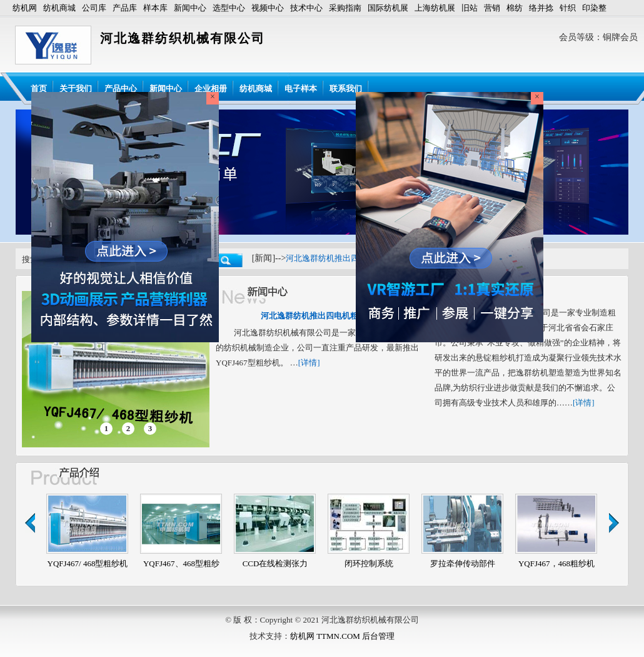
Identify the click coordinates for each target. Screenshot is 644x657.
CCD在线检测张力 (275, 563)
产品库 (125, 8)
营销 (492, 8)
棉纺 (515, 8)
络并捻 (541, 8)
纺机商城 (59, 8)
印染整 (594, 8)
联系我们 (346, 89)
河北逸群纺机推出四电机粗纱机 (343, 258)
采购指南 (345, 8)
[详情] (309, 363)
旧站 (470, 8)
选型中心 (229, 8)
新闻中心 (190, 8)
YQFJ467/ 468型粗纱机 (88, 563)
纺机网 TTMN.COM (325, 636)
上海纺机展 (435, 8)
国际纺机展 (388, 8)
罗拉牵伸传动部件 (463, 563)
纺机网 (25, 8)
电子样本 (301, 89)
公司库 (94, 8)
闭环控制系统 (369, 563)
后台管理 (378, 636)
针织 (568, 8)
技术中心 (306, 8)
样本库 (155, 8)
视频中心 (268, 8)
